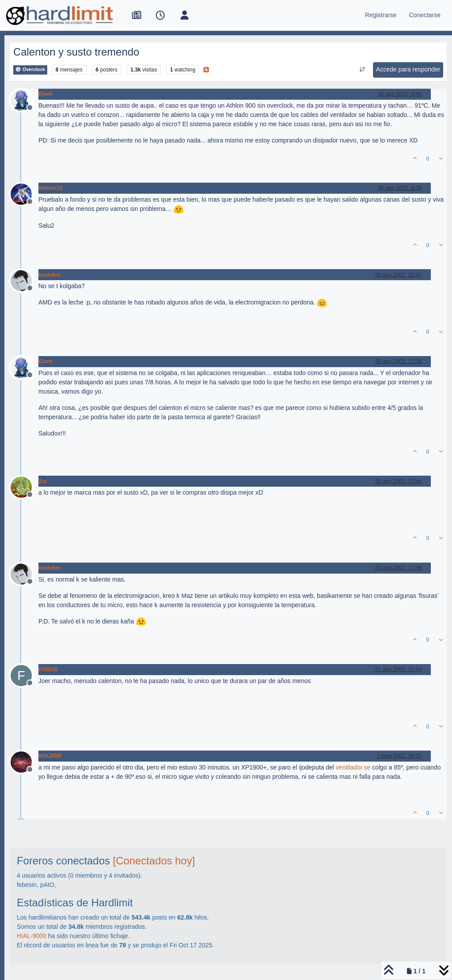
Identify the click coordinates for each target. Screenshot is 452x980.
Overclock (30, 69)
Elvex (45, 94)
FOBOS (48, 669)
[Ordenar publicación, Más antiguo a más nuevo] (362, 70)
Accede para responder (408, 69)
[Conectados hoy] (154, 861)
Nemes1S (51, 188)
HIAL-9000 (32, 936)
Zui (42, 481)
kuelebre (49, 275)
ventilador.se (353, 767)
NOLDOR (50, 756)
